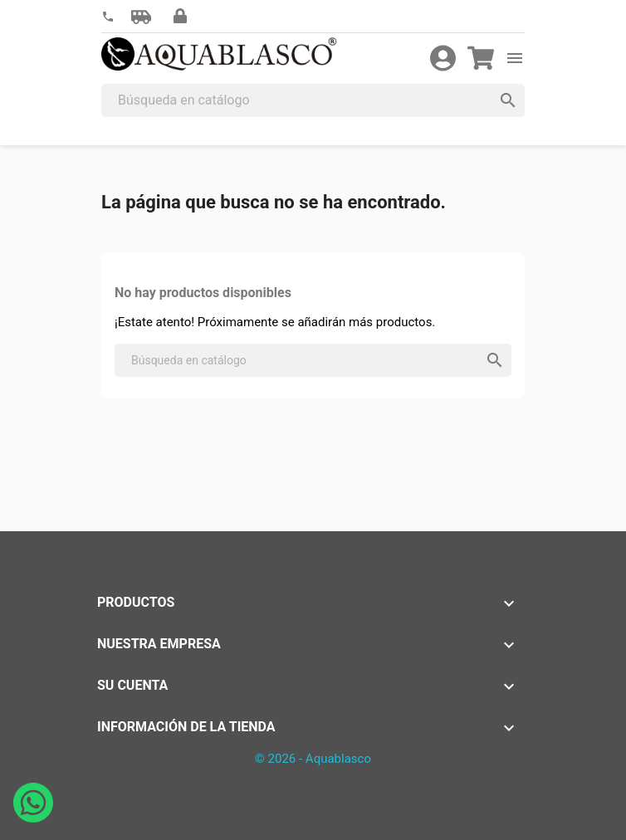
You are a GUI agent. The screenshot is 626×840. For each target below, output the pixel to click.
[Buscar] (313, 100)
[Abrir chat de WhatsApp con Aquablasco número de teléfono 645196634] (33, 818)
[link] (108, 17)
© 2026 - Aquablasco (313, 759)
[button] (141, 17)
